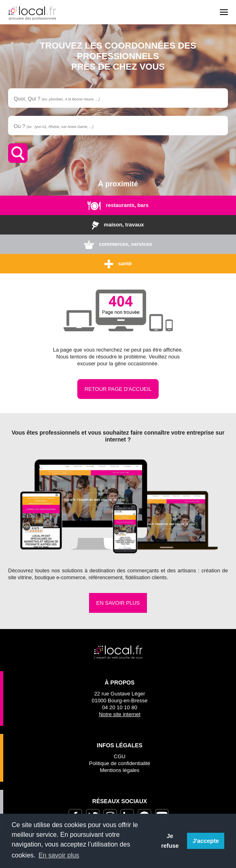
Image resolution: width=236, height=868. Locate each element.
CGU (120, 756)
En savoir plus (118, 603)
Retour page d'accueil (118, 389)
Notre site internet (120, 714)
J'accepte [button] (206, 841)
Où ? (54, 126)
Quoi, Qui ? (57, 99)
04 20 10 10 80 (120, 707)
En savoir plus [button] (59, 855)
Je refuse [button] (170, 841)
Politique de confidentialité (120, 763)
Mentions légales (120, 770)
